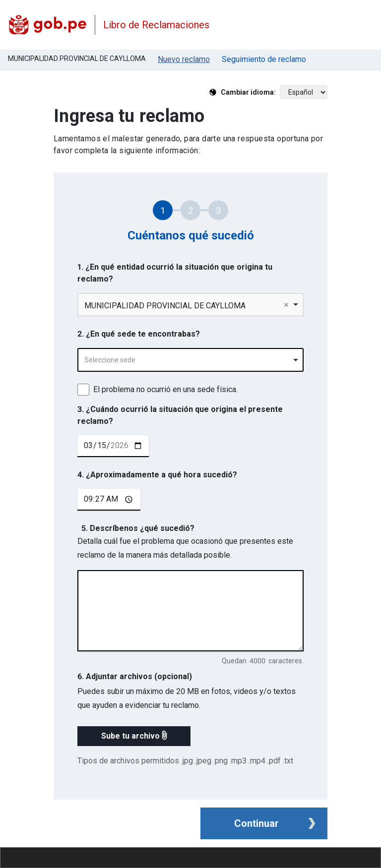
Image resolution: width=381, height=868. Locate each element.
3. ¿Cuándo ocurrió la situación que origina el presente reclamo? (180, 415)
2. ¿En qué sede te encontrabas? (139, 334)
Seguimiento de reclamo (264, 59)
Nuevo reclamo (184, 59)
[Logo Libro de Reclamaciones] (47, 25)
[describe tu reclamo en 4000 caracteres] (190, 611)
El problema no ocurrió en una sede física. (165, 389)
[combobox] (190, 360)
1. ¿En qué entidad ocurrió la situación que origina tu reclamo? (175, 273)
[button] (134, 736)
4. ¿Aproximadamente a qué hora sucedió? (157, 475)
